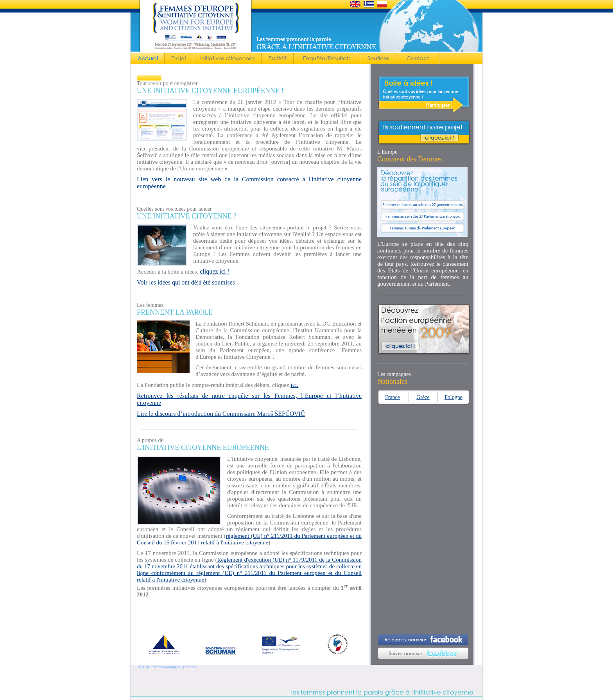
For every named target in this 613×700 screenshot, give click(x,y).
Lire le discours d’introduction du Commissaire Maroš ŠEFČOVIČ (221, 414)
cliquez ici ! (215, 271)
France (393, 397)
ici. (294, 385)
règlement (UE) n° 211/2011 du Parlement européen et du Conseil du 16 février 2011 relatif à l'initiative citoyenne (249, 539)
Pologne (453, 397)
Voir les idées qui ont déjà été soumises (186, 282)
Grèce (423, 397)
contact (191, 667)
